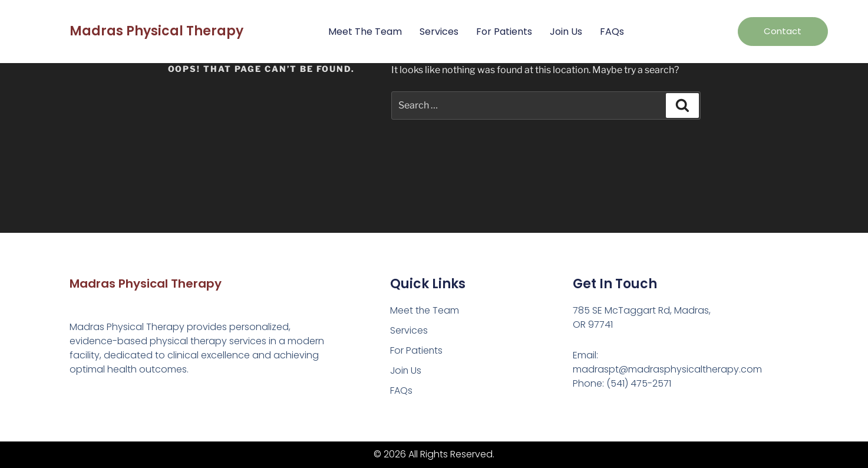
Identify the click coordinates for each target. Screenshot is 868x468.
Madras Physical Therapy (156, 31)
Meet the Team (365, 32)
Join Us (566, 32)
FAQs (612, 32)
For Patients (504, 32)
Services (439, 32)
